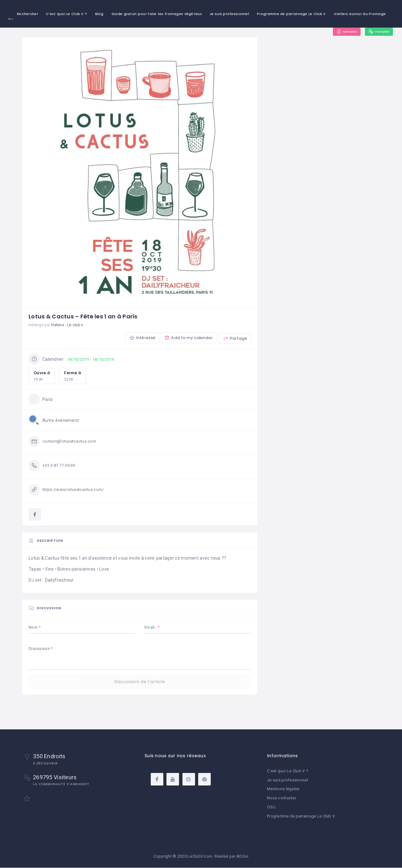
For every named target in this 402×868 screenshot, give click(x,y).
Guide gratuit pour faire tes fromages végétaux (157, 14)
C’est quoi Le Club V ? (66, 14)
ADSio (242, 857)
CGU (271, 808)
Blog (99, 14)
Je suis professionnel (229, 14)
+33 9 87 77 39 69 (61, 466)
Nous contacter (282, 799)
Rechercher (27, 14)
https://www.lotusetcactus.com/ (76, 490)
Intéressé (139, 338)
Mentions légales (283, 790)
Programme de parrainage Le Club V (291, 14)
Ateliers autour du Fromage (360, 14)
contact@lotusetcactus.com (71, 442)
